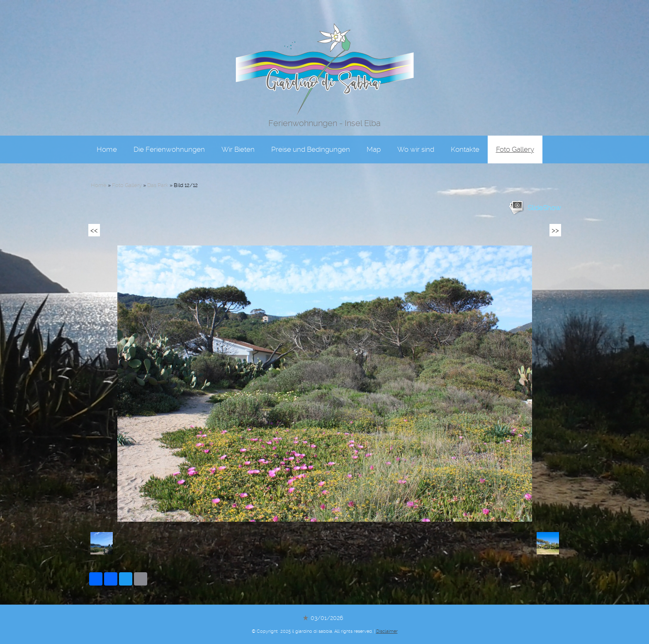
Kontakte (465, 145)
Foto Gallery (515, 145)
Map (374, 145)
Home (107, 145)
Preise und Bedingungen (311, 145)
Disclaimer (387, 631)
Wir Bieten (238, 145)
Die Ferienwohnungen (169, 145)
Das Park (158, 185)
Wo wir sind (416, 145)
